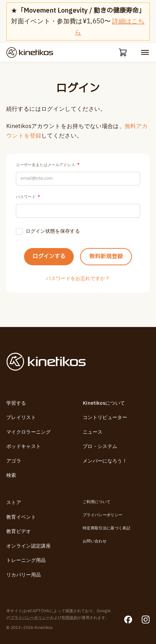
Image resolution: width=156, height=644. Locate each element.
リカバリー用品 (24, 575)
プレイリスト (21, 418)
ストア (14, 503)
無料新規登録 (110, 263)
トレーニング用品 (26, 560)
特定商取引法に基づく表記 (107, 528)
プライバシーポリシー (103, 515)
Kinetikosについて (104, 403)
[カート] (123, 53)
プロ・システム (100, 447)
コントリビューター (105, 418)
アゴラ (14, 461)
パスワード (28, 199)
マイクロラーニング (29, 432)
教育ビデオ (19, 532)
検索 (11, 475)
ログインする (45, 263)
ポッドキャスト (24, 447)
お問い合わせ (95, 541)
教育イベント (21, 517)
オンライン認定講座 (29, 546)
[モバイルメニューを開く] (145, 53)
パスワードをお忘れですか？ (78, 286)
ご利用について (97, 502)
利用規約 (70, 618)
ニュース (93, 432)
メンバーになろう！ (105, 461)
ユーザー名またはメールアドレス (48, 165)
